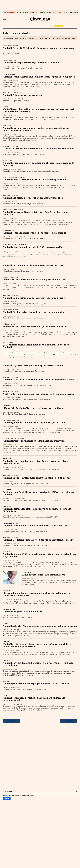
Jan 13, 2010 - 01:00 (14, 369)
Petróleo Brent (35, 12)
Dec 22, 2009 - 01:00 (13, 398)
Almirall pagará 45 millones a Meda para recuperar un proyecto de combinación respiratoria (39, 111)
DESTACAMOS (9, 38)
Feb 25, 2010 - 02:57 (12, 330)
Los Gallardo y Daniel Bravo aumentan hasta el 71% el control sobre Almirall (39, 494)
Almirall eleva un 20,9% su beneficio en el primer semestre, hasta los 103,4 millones (39, 556)
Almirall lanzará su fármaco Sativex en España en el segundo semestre (35, 214)
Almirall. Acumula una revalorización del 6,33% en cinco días (35, 526)
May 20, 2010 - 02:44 (12, 218)
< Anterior (11, 721)
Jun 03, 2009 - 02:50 (15, 599)
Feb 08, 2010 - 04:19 (12, 351)
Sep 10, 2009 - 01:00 (16, 515)
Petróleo (40, 38)
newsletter (7, 792)
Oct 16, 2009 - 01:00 (19, 498)
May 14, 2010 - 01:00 (16, 269)
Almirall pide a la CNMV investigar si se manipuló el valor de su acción (40, 626)
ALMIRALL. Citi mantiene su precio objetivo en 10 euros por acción (38, 394)
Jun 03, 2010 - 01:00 (14, 153)
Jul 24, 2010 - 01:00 (16, 99)
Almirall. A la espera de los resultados (23, 95)
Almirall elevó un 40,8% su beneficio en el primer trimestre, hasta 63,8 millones (38, 664)
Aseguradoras (66, 38)
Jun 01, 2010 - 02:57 (11, 184)
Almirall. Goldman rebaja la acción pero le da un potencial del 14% (38, 540)
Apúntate (7, 798)
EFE (4, 134)
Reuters (5, 599)
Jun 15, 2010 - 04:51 (12, 134)
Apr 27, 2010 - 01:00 (10, 302)
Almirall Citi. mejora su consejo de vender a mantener (32, 63)
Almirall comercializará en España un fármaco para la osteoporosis (39, 77)
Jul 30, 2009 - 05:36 (12, 560)
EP (3, 81)
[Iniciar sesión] (71, 26)
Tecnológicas (32, 38)
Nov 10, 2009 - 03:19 (12, 445)
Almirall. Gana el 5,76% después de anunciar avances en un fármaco (39, 48)
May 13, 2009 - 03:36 (12, 669)
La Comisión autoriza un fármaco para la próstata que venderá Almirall (37, 346)
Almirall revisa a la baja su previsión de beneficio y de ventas (35, 180)
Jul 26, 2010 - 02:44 (12, 81)
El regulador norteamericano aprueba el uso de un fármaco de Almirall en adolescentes (37, 594)
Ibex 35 (6, 12)
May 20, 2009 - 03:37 (15, 651)
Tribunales (23, 38)
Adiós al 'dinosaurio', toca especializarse (44, 575)
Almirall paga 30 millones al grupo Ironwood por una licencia (36, 684)
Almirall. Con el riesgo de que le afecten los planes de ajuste (35, 298)
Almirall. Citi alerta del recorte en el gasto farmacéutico (33, 198)
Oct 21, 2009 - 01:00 (14, 482)
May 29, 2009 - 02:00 (12, 616)
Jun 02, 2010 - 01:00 (15, 169)
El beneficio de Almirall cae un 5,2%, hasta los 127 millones (34, 408)
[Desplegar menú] (4, 19)
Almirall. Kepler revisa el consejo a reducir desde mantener (35, 312)
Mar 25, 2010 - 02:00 (13, 316)
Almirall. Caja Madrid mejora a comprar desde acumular (33, 366)
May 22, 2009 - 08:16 (12, 630)
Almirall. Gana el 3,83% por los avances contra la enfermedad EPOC (39, 380)
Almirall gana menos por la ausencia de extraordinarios (33, 266)
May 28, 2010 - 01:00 (10, 202)
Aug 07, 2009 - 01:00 (12, 544)
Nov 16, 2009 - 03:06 (12, 426)
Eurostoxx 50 (51, 12)
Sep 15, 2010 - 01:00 (14, 52)
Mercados (75, 38)
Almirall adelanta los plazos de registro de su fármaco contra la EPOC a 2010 (37, 510)
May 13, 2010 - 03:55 (12, 284)
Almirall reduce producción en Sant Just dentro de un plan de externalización (36, 463)
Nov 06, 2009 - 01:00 (19, 467)
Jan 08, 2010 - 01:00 (10, 384)
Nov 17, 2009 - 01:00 (12, 412)
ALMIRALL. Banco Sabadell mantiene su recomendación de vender (38, 149)
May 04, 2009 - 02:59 (15, 704)
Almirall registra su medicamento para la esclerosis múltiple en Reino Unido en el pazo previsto (37, 646)
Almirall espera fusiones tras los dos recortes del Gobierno (35, 233)
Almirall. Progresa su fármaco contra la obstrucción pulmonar (37, 478)
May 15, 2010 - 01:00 (19, 237)
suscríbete (59, 26)
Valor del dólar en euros (71, 12)
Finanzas (58, 38)
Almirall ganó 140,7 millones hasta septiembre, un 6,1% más (34, 423)
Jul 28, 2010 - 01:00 (14, 66)
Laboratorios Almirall (18, 34)
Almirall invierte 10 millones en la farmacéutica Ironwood (34, 441)
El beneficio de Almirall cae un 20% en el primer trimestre (34, 280)
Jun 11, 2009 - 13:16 (29, 579)
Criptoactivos (49, 38)
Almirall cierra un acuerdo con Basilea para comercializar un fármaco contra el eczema (36, 129)
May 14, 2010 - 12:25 (11, 251)
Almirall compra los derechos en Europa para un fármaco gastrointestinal (34, 699)
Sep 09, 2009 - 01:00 (10, 529)
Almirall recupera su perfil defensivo (23, 612)
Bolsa (16, 38)
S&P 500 (19, 12)
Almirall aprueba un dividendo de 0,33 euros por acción (33, 247)
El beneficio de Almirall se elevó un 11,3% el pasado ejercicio (34, 327)
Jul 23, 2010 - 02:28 (11, 116)
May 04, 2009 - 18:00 (12, 687)
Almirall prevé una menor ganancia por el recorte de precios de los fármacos (39, 164)
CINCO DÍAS (6, 99)
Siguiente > (69, 721)
